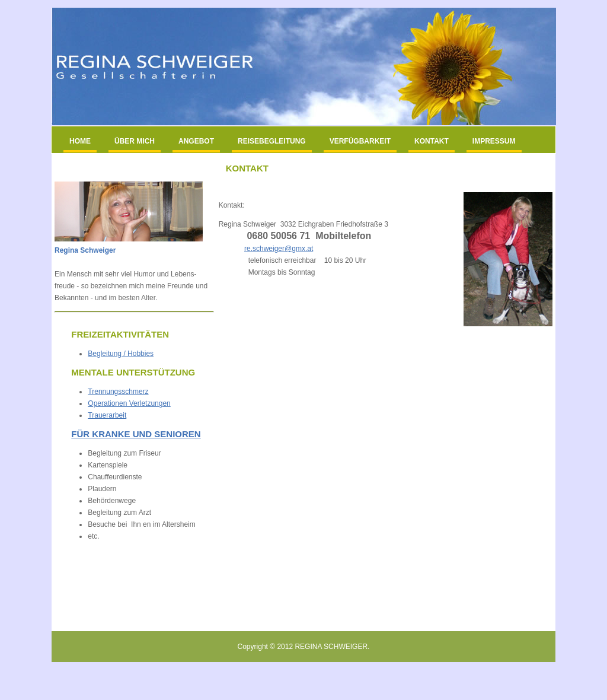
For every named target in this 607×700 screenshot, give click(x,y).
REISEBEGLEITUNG (272, 141)
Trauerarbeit (107, 415)
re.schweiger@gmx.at (279, 249)
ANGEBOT (196, 141)
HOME (80, 141)
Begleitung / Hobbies (121, 354)
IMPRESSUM (494, 141)
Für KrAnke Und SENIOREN (136, 434)
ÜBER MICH (135, 141)
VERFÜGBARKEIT (360, 141)
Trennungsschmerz (118, 392)
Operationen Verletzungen (129, 403)
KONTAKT (432, 141)
